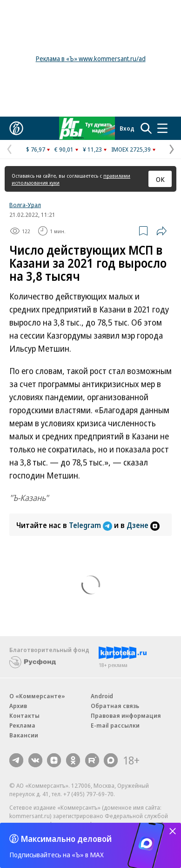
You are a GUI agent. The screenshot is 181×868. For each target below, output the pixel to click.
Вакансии (24, 735)
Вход (127, 128)
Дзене (143, 525)
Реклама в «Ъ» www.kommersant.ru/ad (91, 59)
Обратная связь (115, 706)
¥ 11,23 (92, 149)
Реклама (22, 725)
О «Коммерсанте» (37, 696)
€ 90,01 (64, 149)
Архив (18, 706)
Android (102, 696)
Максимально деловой (66, 839)
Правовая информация (126, 715)
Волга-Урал (25, 205)
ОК (160, 179)
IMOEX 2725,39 (131, 149)
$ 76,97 (36, 149)
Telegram (91, 525)
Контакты (24, 715)
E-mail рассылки (115, 725)
